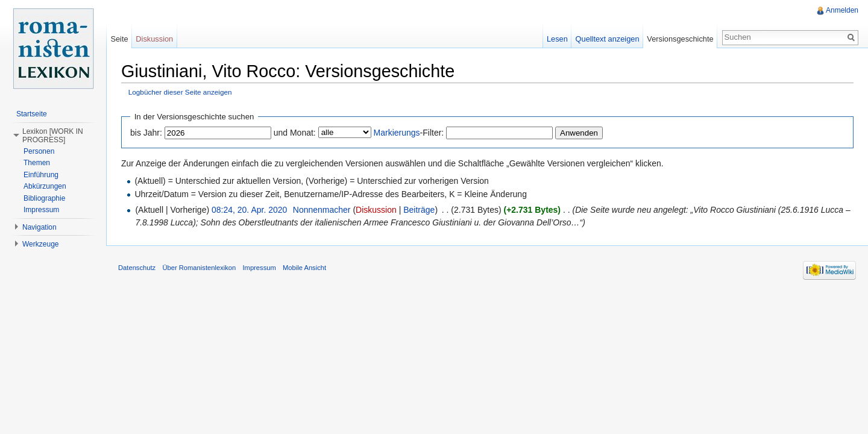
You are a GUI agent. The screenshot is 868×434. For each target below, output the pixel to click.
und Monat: (295, 133)
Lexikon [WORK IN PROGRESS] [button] (53, 136)
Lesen (557, 39)
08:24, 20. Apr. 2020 (249, 210)
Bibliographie (44, 198)
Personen (39, 151)
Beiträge (419, 210)
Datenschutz (137, 268)
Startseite (32, 114)
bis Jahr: (146, 133)
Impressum (41, 210)
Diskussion (376, 210)
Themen (37, 163)
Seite (119, 39)
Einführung (41, 175)
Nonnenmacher (322, 210)
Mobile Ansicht (304, 268)
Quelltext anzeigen (608, 39)
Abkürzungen (45, 186)
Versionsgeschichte (680, 39)
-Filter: (409, 133)
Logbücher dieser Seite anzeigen (180, 92)
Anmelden (842, 10)
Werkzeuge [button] (40, 244)
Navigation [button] (39, 227)
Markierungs (397, 133)
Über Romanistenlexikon (199, 268)
